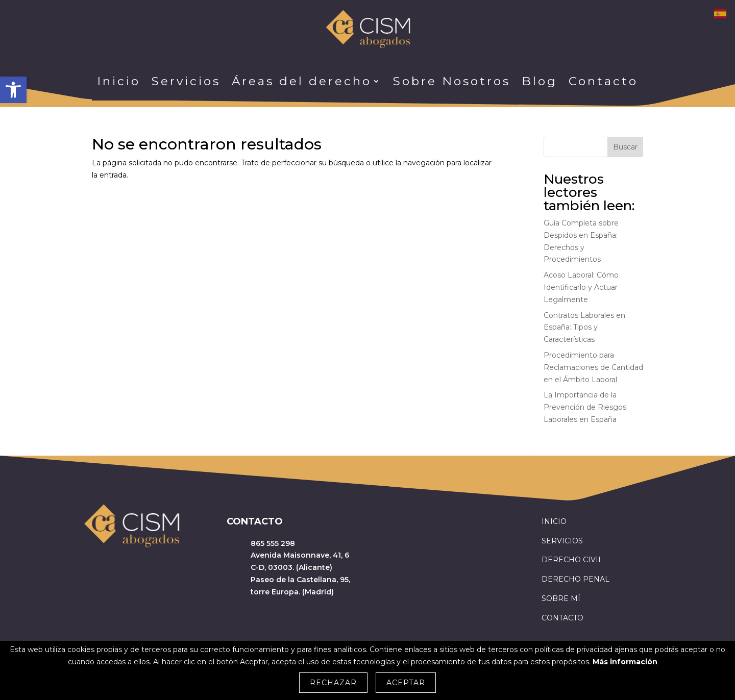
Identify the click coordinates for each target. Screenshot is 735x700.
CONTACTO (562, 618)
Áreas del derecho (302, 81)
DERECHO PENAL (575, 579)
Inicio (119, 81)
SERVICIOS (562, 541)
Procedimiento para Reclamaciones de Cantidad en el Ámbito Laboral (593, 367)
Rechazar (333, 683)
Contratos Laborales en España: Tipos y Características (584, 328)
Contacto (603, 81)
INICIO (554, 521)
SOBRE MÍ (561, 598)
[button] (13, 90)
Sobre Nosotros (452, 81)
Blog (540, 81)
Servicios (186, 81)
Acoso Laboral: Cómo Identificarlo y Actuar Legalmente (581, 287)
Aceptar (406, 683)
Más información (625, 662)
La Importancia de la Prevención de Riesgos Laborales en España (585, 407)
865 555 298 (273, 543)
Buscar (625, 147)
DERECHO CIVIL (572, 560)
